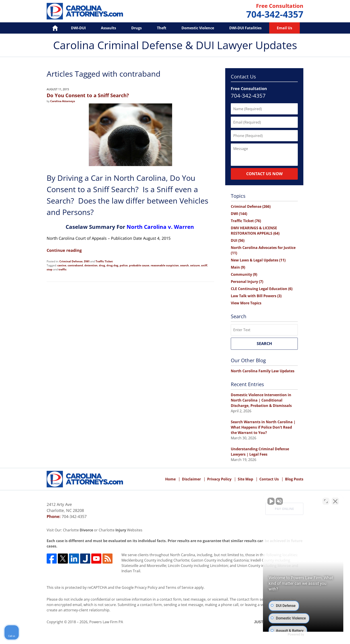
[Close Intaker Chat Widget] (335, 501)
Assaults (108, 28)
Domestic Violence (198, 28)
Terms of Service (180, 587)
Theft (162, 28)
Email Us (284, 28)
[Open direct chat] (326, 501)
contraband (75, 265)
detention (91, 265)
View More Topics (246, 303)
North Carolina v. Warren (160, 227)
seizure (195, 265)
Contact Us (269, 479)
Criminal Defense (71, 261)
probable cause (139, 265)
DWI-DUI (78, 28)
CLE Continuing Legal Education (262, 289)
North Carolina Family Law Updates (263, 371)
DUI (238, 240)
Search (264, 343)
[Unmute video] (271, 501)
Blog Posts (294, 479)
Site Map (245, 479)
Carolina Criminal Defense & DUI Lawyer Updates (85, 11)
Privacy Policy (219, 479)
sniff (204, 265)
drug (102, 265)
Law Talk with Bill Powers (256, 296)
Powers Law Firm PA (106, 622)
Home (52, 28)
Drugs (136, 28)
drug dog (112, 265)
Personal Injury (247, 282)
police (124, 265)
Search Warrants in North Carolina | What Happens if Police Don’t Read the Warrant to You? (263, 427)
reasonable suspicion (165, 265)
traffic (62, 269)
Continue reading (64, 250)
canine (62, 265)
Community (244, 274)
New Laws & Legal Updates (258, 260)
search (184, 265)
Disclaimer (191, 479)
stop (50, 269)
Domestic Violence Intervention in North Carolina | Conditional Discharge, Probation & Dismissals (261, 400)
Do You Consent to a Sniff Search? (88, 95)
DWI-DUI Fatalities (245, 28)
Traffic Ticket (104, 261)
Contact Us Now (264, 174)
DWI (87, 261)
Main (238, 267)
